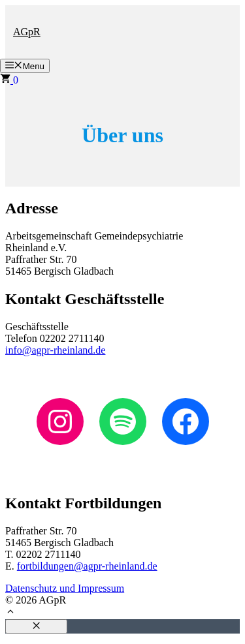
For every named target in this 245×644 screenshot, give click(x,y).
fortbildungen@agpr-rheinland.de (87, 566)
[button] (10, 613)
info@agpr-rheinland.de (55, 350)
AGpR (27, 32)
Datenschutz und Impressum (65, 588)
